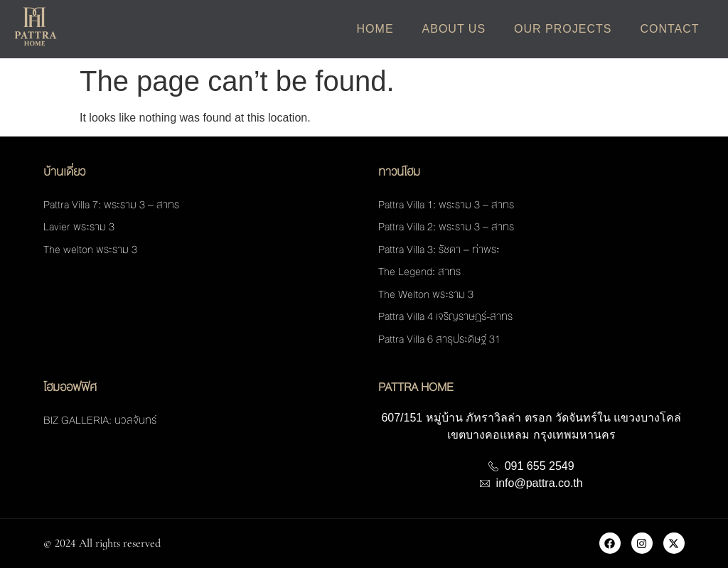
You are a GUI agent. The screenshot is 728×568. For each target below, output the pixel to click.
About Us (454, 29)
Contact (669, 29)
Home (375, 29)
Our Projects (563, 29)
